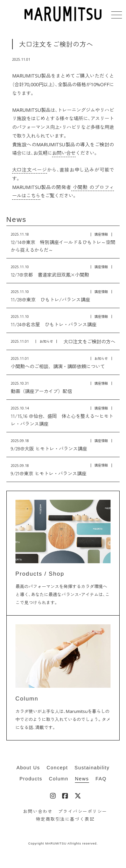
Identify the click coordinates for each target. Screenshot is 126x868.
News (16, 219)
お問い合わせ (38, 811)
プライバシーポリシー (82, 811)
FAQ (101, 779)
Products (31, 779)
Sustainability (92, 768)
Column (58, 779)
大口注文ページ (30, 170)
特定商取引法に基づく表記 (65, 819)
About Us (28, 768)
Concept (57, 768)
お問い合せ (64, 153)
